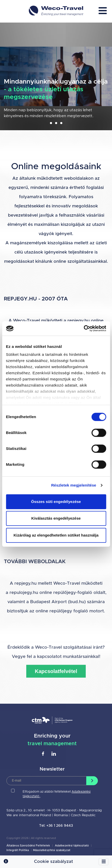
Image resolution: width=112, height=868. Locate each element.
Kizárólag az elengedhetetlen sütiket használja (56, 535)
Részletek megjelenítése (74, 485)
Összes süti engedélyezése (56, 502)
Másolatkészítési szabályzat (52, 850)
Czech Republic (83, 815)
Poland (46, 815)
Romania (61, 815)
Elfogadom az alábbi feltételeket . (57, 794)
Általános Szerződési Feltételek (29, 846)
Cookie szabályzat (54, 862)
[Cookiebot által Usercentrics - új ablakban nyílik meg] (84, 328)
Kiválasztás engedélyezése (56, 518)
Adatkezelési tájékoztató (72, 846)
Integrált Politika (18, 850)
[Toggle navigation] (104, 862)
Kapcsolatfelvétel (56, 707)
